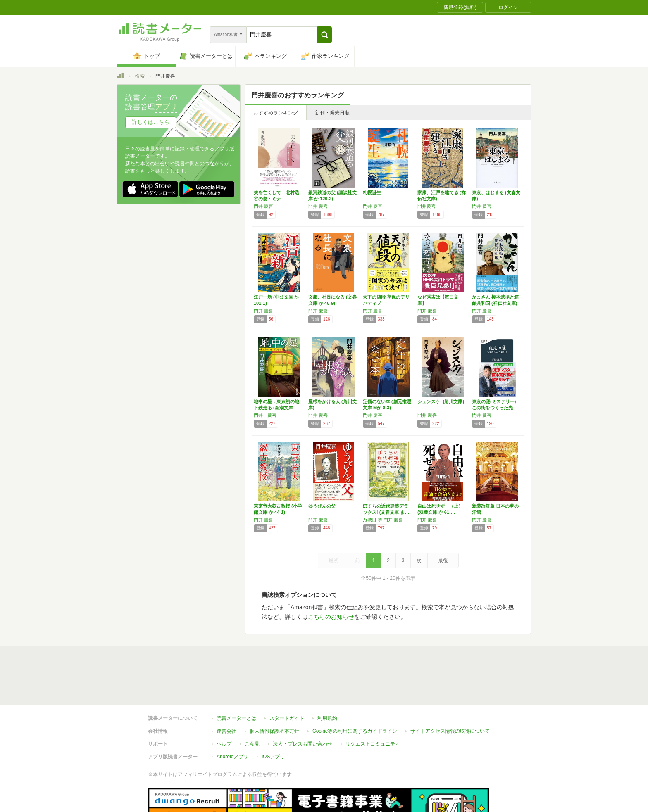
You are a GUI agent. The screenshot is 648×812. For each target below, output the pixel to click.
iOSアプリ (273, 719)
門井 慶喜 (263, 206)
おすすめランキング (276, 113)
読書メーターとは (236, 680)
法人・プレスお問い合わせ (303, 706)
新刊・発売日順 (332, 113)
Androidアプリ (232, 719)
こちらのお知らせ (331, 617)
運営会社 (226, 693)
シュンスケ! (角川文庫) (441, 401)
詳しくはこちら (151, 122)
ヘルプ (224, 706)
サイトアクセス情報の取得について (450, 693)
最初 (334, 560)
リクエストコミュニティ (373, 706)
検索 (140, 76)
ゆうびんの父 (322, 506)
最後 (443, 560)
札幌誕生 (372, 192)
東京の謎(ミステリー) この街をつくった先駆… (494, 408)
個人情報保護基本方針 (274, 693)
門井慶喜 (426, 206)
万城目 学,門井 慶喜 (383, 520)
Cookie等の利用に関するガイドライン (355, 693)
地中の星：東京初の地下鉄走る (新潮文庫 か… (276, 408)
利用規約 (327, 680)
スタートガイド (287, 680)
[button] (325, 35)
